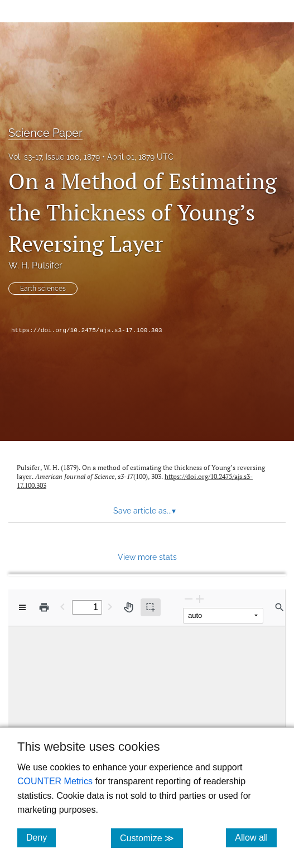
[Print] (44, 607)
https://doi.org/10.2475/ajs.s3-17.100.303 (87, 330)
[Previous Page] (62, 606)
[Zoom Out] (189, 599)
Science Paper (45, 133)
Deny (41, 837)
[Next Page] (110, 606)
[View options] (22, 607)
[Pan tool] (128, 607)
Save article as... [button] (144, 511)
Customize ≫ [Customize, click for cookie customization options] (151, 838)
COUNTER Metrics (55, 781)
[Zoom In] (200, 599)
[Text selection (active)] (151, 607)
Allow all (256, 837)
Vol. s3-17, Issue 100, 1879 (54, 157)
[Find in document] (279, 607)
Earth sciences (43, 289)
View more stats (147, 557)
